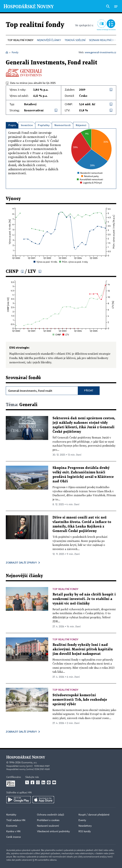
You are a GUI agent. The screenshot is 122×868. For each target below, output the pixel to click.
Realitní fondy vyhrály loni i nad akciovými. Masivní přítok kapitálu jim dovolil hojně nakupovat (83, 649)
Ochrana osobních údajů (51, 815)
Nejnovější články (24, 576)
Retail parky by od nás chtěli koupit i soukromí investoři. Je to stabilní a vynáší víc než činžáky (84, 599)
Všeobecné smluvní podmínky (53, 831)
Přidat (89, 390)
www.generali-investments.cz (101, 53)
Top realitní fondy (35, 25)
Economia (12, 826)
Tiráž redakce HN (16, 820)
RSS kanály (85, 831)
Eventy (82, 820)
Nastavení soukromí (48, 826)
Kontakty (11, 815)
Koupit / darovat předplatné (94, 815)
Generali (22, 405)
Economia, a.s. (29, 763)
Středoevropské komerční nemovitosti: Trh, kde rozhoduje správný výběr (80, 700)
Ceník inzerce (14, 837)
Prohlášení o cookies (48, 820)
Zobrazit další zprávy (21, 563)
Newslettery (85, 826)
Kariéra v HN (13, 831)
